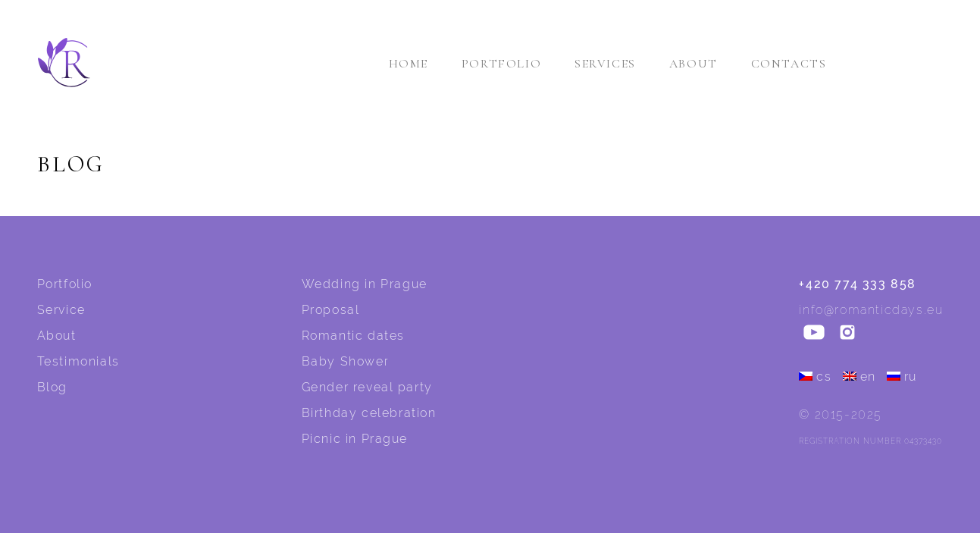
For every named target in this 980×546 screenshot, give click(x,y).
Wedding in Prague (365, 284)
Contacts (789, 64)
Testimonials (78, 361)
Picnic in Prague (355, 439)
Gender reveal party (367, 387)
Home (409, 64)
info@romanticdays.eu (871, 310)
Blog (52, 387)
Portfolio (501, 64)
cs (815, 377)
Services (605, 64)
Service (61, 310)
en (859, 377)
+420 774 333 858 (858, 284)
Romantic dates (353, 336)
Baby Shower (346, 361)
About (694, 64)
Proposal (331, 310)
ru (902, 377)
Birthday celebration (369, 413)
